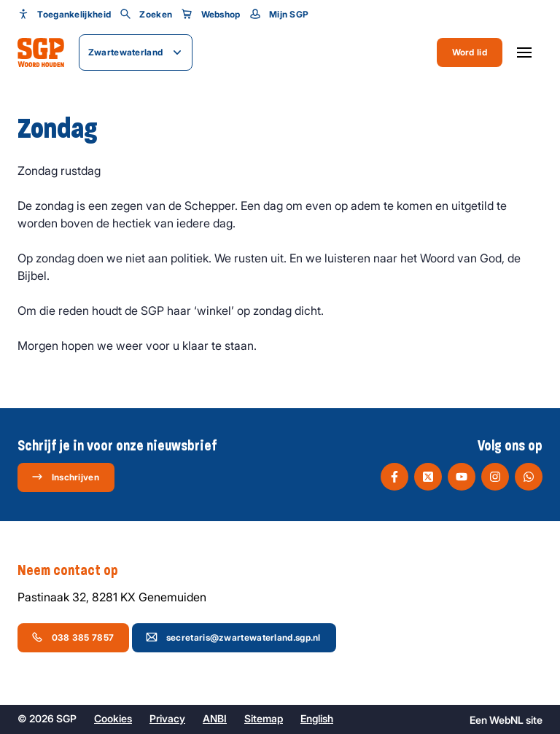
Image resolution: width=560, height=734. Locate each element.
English (317, 718)
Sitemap (264, 718)
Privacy (167, 718)
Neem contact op (75, 571)
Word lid (470, 52)
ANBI (215, 718)
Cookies (113, 718)
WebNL (506, 720)
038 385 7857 (73, 637)
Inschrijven (65, 477)
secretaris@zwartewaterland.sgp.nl (233, 637)
